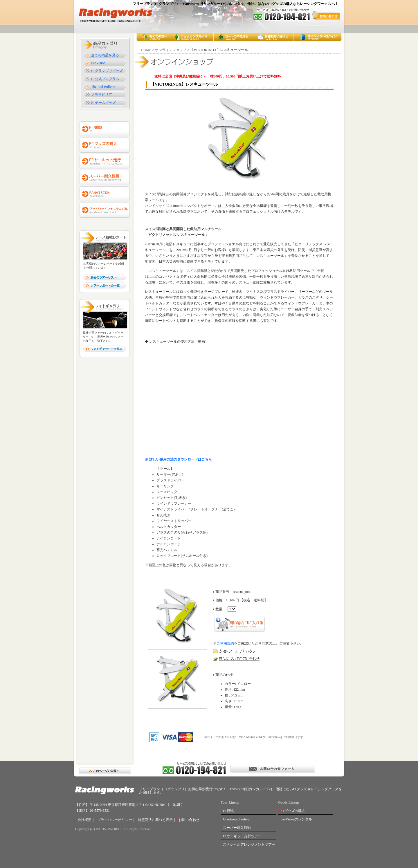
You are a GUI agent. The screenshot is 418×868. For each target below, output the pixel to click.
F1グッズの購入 (293, 811)
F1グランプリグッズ (107, 71)
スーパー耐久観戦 (237, 828)
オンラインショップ (171, 50)
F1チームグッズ (103, 103)
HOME (146, 50)
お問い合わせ (189, 820)
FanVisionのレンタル (296, 819)
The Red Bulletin (103, 87)
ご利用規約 (225, 643)
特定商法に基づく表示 (155, 820)
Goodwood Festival (237, 819)
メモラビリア (102, 95)
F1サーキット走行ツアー (242, 836)
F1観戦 (228, 811)
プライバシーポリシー (115, 820)
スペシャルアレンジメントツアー (249, 844)
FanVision (98, 63)
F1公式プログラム (105, 79)
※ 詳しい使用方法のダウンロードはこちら (178, 459)
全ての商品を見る (105, 55)
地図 (176, 805)
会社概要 (84, 820)
